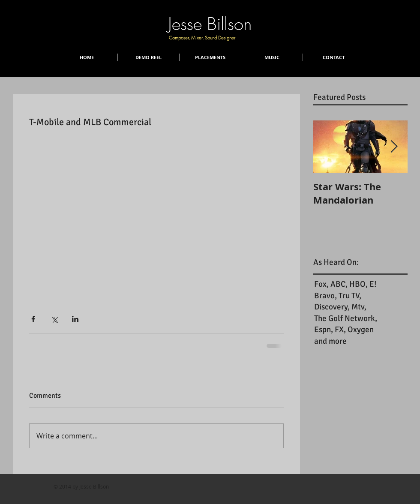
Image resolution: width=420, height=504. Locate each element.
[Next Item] (394, 147)
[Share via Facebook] (33, 319)
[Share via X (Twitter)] (54, 319)
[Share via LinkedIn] (75, 319)
